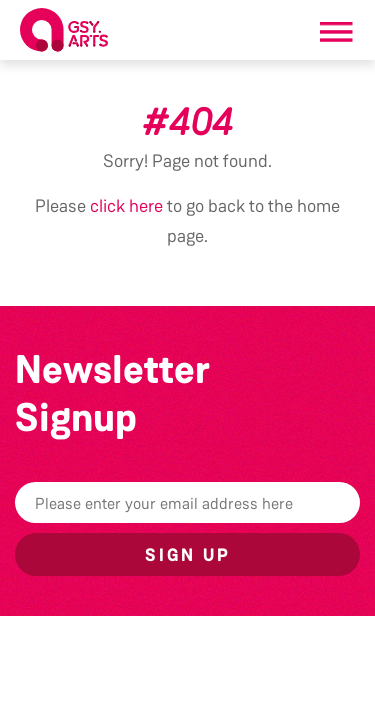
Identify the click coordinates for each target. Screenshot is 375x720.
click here (126, 206)
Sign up (188, 555)
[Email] (187, 502)
